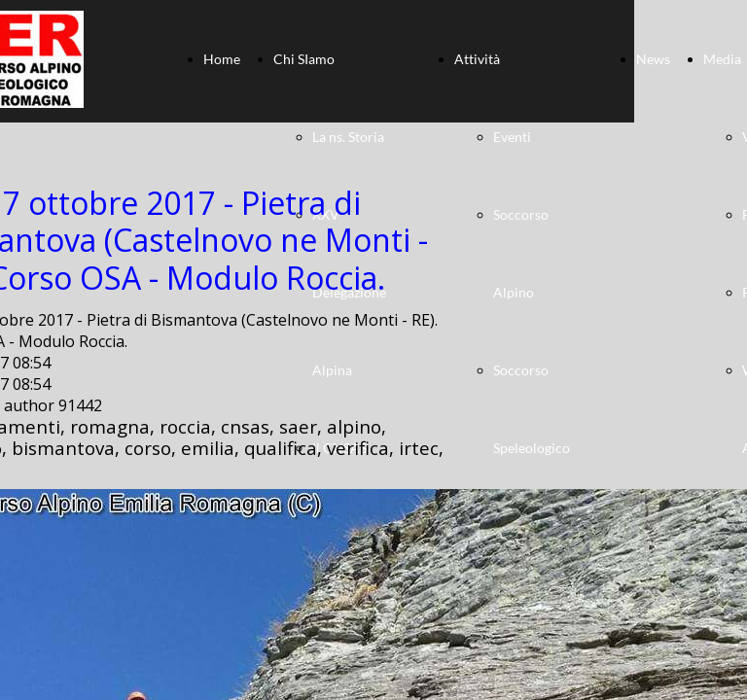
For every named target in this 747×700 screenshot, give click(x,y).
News (653, 59)
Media (722, 59)
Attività (477, 59)
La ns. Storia (348, 137)
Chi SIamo (304, 59)
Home (222, 59)
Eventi (512, 137)
